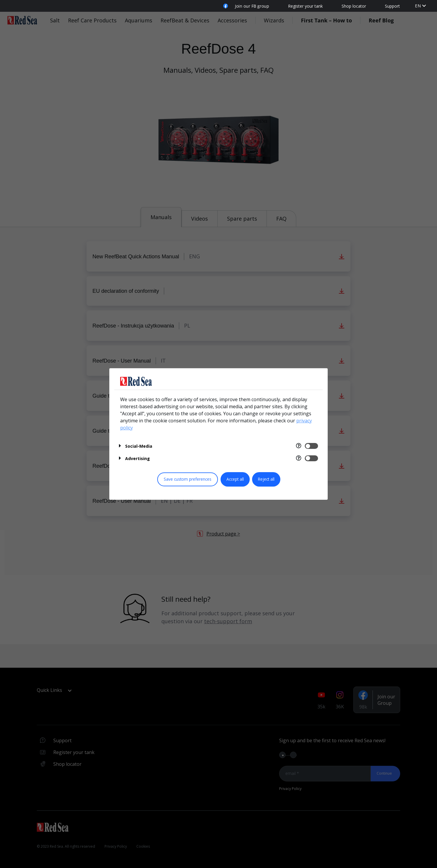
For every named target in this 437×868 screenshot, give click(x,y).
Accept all (235, 479)
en (418, 6)
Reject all (266, 479)
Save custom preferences (188, 479)
